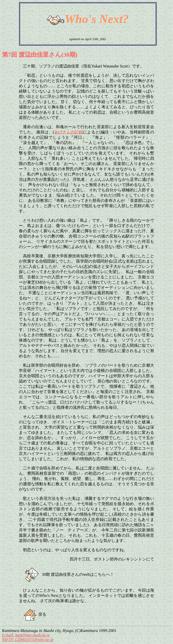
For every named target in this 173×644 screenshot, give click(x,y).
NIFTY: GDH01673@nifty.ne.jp (28, 640)
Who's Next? (97, 19)
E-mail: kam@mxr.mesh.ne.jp (26, 635)
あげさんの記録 (69, 132)
